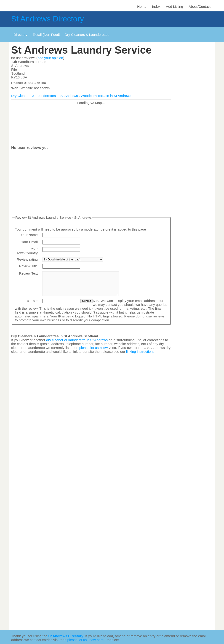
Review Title (28, 266)
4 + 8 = (32, 301)
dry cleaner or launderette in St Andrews (77, 340)
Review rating (27, 259)
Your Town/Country (27, 251)
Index (156, 6)
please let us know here (86, 640)
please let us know (93, 348)
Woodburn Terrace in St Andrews (106, 96)
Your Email (29, 242)
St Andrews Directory (48, 19)
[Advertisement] (91, 184)
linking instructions (140, 352)
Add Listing (175, 6)
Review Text (28, 273)
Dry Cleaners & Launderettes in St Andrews (45, 96)
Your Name (29, 235)
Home (142, 6)
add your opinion (50, 58)
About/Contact (200, 6)
